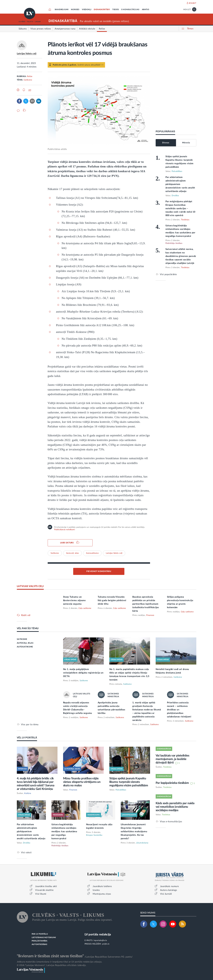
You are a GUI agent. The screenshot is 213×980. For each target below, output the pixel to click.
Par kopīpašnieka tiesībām (173, 783)
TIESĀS (116, 10)
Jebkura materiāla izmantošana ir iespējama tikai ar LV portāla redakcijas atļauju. (60, 962)
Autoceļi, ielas (73, 553)
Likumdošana (142, 843)
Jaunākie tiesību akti (46, 886)
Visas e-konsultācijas (171, 821)
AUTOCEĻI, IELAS (25, 643)
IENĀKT (193, 3)
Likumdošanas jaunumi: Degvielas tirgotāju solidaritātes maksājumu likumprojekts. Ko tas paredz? (134, 832)
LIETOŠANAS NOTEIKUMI (44, 938)
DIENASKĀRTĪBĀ (102, 10)
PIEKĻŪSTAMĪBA (40, 941)
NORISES (75, 10)
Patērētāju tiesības (174, 243)
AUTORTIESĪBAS (39, 944)
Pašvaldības (177, 171)
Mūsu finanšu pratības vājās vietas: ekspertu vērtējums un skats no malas (82, 782)
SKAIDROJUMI (62, 10)
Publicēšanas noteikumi (65, 530)
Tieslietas (185, 220)
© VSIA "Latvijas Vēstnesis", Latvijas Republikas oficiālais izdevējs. (52, 965)
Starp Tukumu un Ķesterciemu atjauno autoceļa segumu (74, 600)
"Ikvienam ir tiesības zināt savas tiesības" (50, 956)
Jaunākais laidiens (102, 886)
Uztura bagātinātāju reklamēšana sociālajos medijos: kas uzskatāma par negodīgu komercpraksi (64, 832)
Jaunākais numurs (170, 886)
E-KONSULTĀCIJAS (130, 10)
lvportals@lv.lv (100, 940)
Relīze (30, 76)
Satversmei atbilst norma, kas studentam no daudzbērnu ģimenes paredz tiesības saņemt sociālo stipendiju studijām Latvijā (181, 256)
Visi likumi (41, 894)
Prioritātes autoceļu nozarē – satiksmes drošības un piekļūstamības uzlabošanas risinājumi (179, 710)
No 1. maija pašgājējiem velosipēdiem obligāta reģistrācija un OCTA (83, 673)
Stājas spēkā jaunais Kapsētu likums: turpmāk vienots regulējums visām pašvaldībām (129, 782)
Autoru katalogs (169, 890)
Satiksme (28, 80)
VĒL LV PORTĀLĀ (27, 738)
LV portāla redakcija (98, 934)
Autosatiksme (92, 553)
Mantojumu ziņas (102, 894)
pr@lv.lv (106, 944)
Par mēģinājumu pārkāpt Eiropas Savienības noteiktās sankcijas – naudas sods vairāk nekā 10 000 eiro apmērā (180, 209)
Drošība (175, 196)
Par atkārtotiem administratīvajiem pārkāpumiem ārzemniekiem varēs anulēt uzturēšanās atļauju (180, 184)
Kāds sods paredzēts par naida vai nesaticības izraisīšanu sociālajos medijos (175, 807)
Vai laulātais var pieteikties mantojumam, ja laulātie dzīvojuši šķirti (172, 759)
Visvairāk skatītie (44, 890)
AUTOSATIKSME (25, 647)
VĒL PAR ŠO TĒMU (28, 628)
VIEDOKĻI (87, 10)
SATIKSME (22, 639)
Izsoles (96, 890)
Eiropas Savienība (94, 835)
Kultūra (28, 793)
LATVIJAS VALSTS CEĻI (30, 586)
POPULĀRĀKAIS (165, 131)
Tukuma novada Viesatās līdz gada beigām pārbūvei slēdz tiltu (112, 600)
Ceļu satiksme (85, 608)
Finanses (150, 615)
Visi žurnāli (166, 894)
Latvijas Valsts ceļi (27, 54)
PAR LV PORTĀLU (40, 934)
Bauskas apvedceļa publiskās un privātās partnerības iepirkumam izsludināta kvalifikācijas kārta (146, 604)
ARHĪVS (146, 10)
